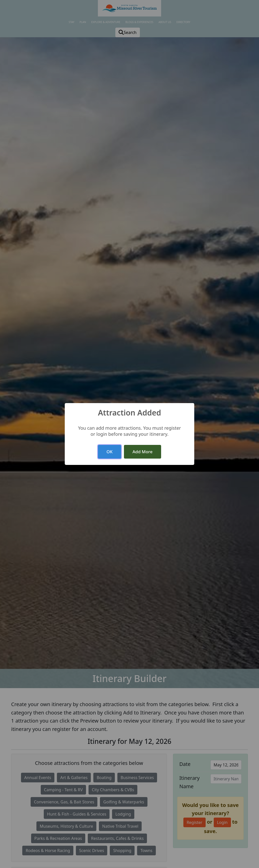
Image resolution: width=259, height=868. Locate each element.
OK (110, 452)
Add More (143, 452)
